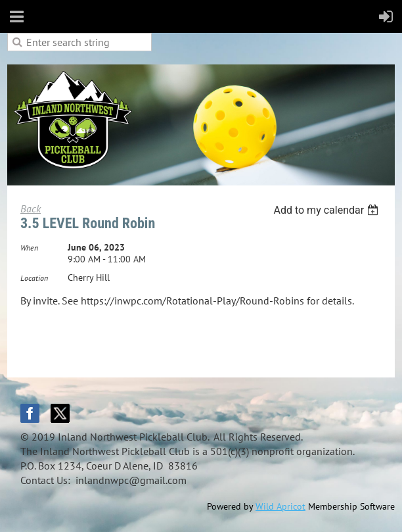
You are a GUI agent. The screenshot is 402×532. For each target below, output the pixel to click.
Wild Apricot (280, 506)
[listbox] (327, 210)
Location (34, 278)
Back (31, 208)
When (29, 248)
